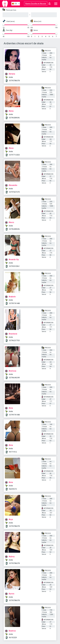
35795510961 (14, 266)
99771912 (13, 452)
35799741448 (14, 303)
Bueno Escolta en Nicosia (36, 4)
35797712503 (14, 155)
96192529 (13, 638)
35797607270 (14, 192)
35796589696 (14, 118)
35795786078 (14, 81)
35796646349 (14, 378)
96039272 (13, 489)
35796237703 (14, 341)
